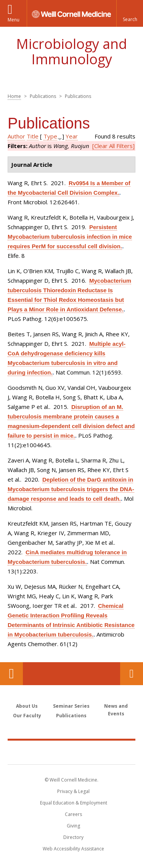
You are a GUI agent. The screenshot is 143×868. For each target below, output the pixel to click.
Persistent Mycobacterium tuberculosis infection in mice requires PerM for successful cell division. (70, 237)
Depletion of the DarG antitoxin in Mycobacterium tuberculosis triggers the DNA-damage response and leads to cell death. (71, 489)
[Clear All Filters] (113, 146)
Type (50, 136)
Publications (71, 716)
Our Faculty (27, 716)
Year (72, 136)
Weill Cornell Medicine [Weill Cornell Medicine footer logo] (72, 752)
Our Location (11, 674)
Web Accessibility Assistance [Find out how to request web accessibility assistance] (73, 849)
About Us (27, 706)
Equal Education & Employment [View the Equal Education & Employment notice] (74, 803)
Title (33, 136)
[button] (130, 13)
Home (14, 96)
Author (16, 136)
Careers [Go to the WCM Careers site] (73, 814)
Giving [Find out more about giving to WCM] (73, 826)
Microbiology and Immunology (71, 51)
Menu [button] (14, 20)
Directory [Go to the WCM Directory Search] (73, 837)
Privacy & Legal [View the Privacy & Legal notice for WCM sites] (73, 791)
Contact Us (132, 674)
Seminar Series (71, 706)
